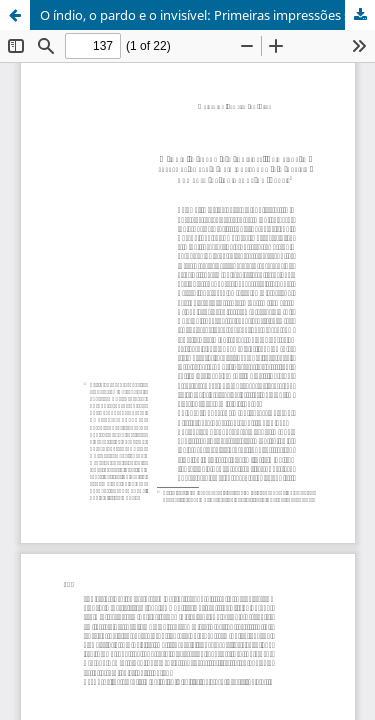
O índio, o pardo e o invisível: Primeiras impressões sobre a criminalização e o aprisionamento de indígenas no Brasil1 (207, 15)
